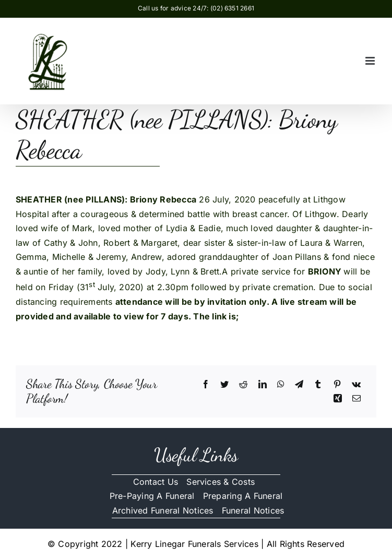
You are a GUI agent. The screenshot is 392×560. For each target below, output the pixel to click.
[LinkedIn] (263, 385)
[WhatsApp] (281, 385)
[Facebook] (206, 385)
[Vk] (356, 385)
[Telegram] (299, 385)
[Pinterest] (337, 385)
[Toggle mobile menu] (371, 61)
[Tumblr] (318, 385)
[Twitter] (224, 385)
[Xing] (338, 399)
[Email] (357, 399)
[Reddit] (243, 385)
